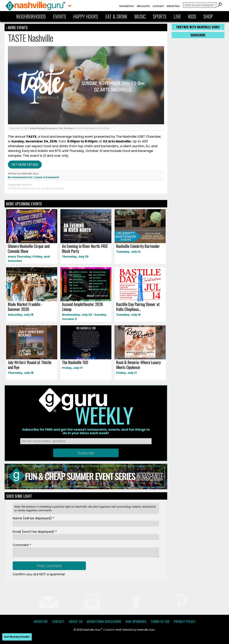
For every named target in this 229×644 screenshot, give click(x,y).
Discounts (143, 6)
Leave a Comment (47, 177)
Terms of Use (160, 621)
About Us (76, 621)
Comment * (22, 545)
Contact (158, 6)
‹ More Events (17, 27)
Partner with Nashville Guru (198, 27)
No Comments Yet (20, 177)
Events (60, 16)
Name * (33, 518)
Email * (35, 532)
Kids (192, 16)
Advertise (173, 6)
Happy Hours (86, 16)
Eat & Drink (116, 16)
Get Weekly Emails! (17, 637)
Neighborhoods (31, 16)
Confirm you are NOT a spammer (39, 574)
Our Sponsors (136, 621)
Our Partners (66, 128)
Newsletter (127, 6)
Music (140, 16)
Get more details (25, 165)
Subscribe (198, 35)
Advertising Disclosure (43, 128)
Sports (160, 16)
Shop (208, 16)
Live (177, 16)
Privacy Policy (185, 621)
